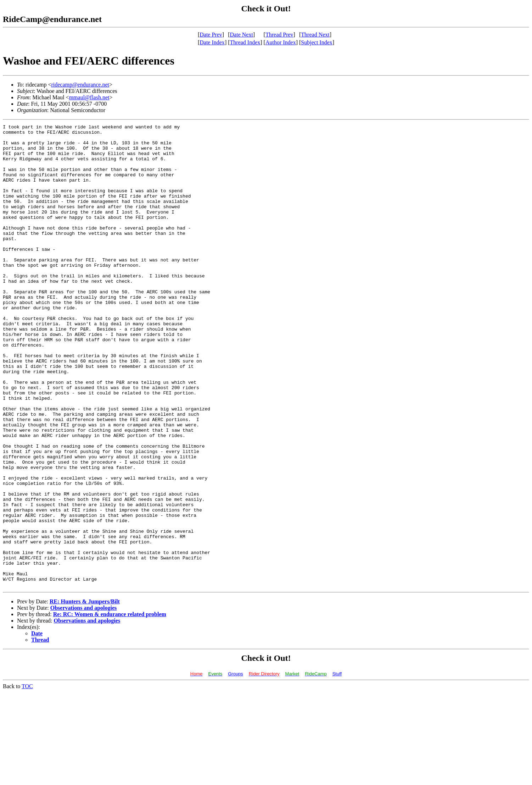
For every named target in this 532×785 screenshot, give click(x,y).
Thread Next (315, 35)
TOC (27, 779)
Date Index (212, 42)
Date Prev (211, 35)
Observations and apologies (84, 700)
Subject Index (317, 42)
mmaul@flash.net (89, 97)
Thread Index (245, 42)
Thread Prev (279, 35)
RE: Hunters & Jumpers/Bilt (85, 694)
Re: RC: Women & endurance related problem (110, 707)
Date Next (242, 35)
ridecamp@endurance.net (80, 85)
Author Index (281, 42)
